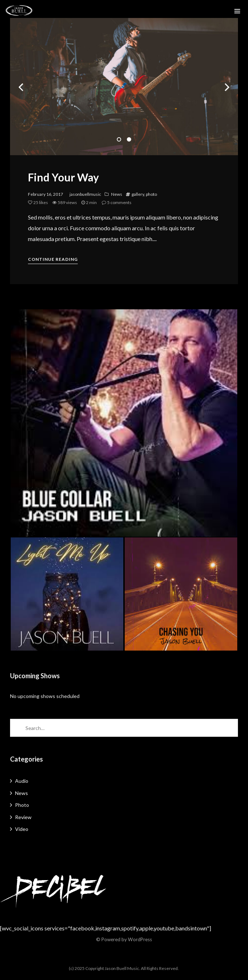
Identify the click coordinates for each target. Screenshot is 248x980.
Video (22, 829)
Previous (21, 87)
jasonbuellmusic (85, 194)
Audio (22, 781)
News (117, 194)
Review (23, 817)
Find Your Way (63, 177)
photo (151, 194)
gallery (138, 194)
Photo (22, 805)
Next (227, 87)
